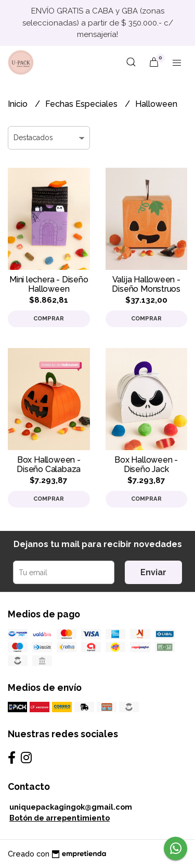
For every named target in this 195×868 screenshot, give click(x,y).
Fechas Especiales (82, 104)
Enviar (153, 572)
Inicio (19, 104)
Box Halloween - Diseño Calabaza (49, 464)
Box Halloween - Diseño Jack (146, 464)
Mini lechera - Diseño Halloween (49, 284)
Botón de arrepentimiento (60, 818)
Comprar (49, 318)
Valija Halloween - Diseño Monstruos (146, 284)
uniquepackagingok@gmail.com (71, 807)
